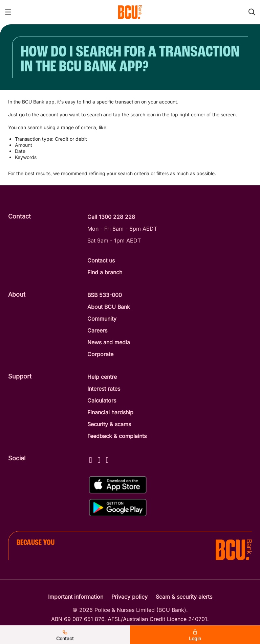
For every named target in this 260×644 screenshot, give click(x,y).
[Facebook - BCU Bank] (91, 459)
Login (195, 636)
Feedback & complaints (117, 436)
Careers (97, 330)
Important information (76, 597)
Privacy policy (129, 597)
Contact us (101, 260)
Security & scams (109, 424)
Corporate (100, 354)
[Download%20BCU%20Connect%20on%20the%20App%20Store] (118, 485)
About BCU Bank (109, 307)
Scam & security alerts (184, 597)
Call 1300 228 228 (111, 217)
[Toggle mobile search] (252, 12)
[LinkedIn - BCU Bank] (107, 459)
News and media (109, 342)
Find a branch (105, 272)
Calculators (102, 400)
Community (102, 319)
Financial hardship (110, 412)
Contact (65, 636)
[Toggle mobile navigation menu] (8, 12)
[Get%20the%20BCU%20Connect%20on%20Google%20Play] (118, 508)
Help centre (102, 377)
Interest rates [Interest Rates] (104, 389)
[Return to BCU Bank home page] (130, 12)
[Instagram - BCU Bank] (99, 459)
